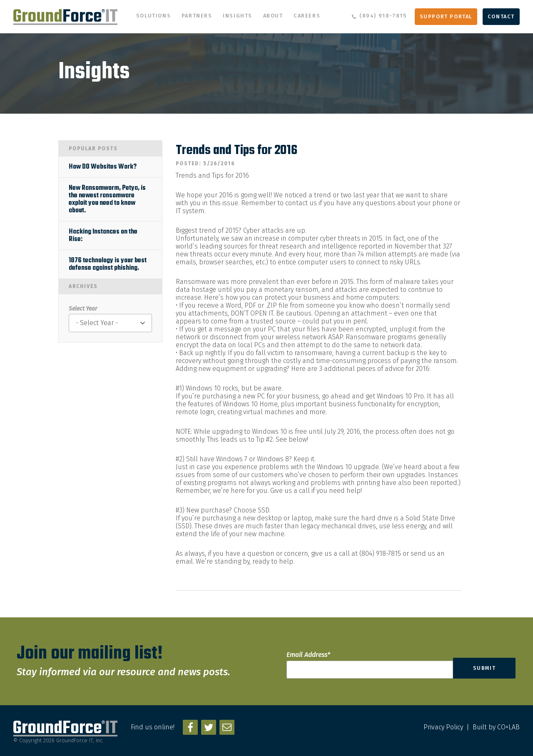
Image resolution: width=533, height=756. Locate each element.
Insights (238, 16)
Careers (307, 16)
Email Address (308, 655)
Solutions (153, 16)
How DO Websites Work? (103, 167)
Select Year (83, 309)
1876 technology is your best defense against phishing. (108, 264)
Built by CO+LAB (496, 727)
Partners (197, 16)
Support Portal (446, 16)
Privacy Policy (443, 727)
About (273, 16)
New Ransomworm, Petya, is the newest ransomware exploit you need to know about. (107, 199)
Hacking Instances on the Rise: (103, 236)
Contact (501, 16)
